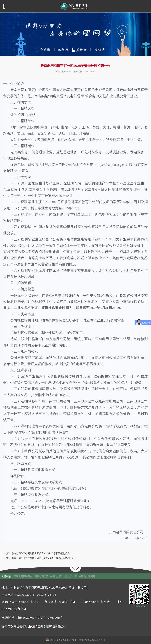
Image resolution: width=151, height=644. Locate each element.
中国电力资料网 (87, 576)
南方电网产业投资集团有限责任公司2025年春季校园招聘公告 (43, 558)
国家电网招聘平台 (23, 576)
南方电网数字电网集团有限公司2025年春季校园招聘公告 (41, 553)
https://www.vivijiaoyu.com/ (40, 618)
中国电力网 (56, 576)
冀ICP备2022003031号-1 (92, 640)
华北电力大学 (70, 576)
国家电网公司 (41, 576)
